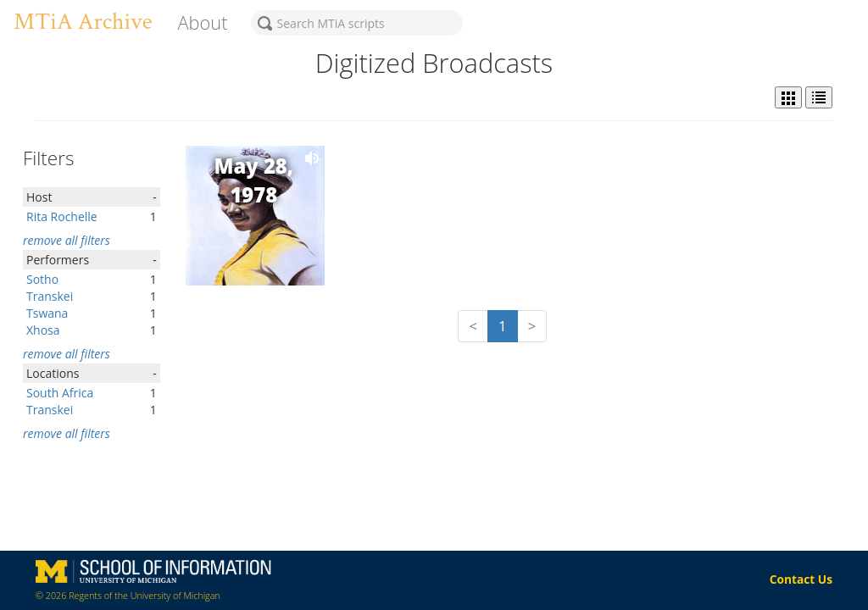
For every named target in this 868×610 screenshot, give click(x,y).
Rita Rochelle (62, 216)
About (202, 22)
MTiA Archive (83, 22)
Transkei (50, 296)
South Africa (60, 393)
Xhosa (43, 330)
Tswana (47, 313)
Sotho (42, 279)
